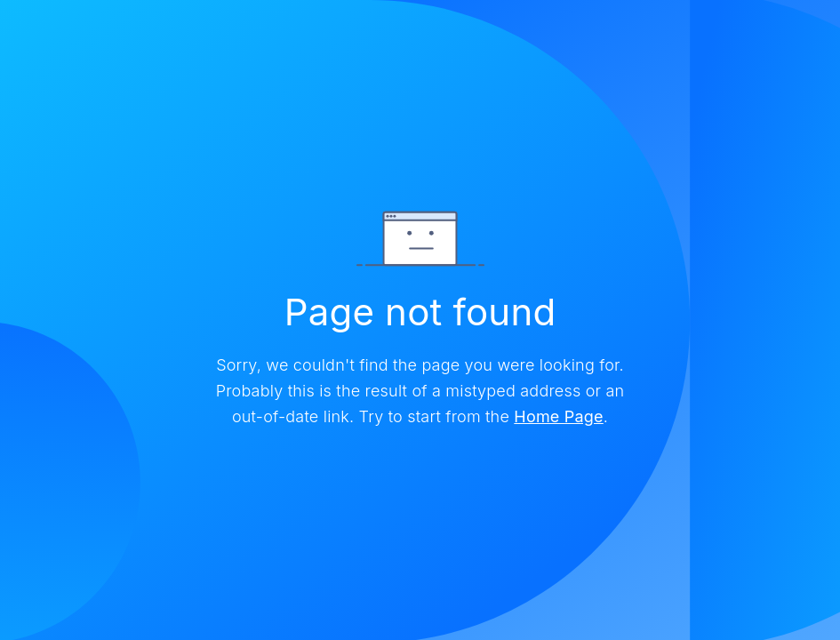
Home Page (558, 416)
